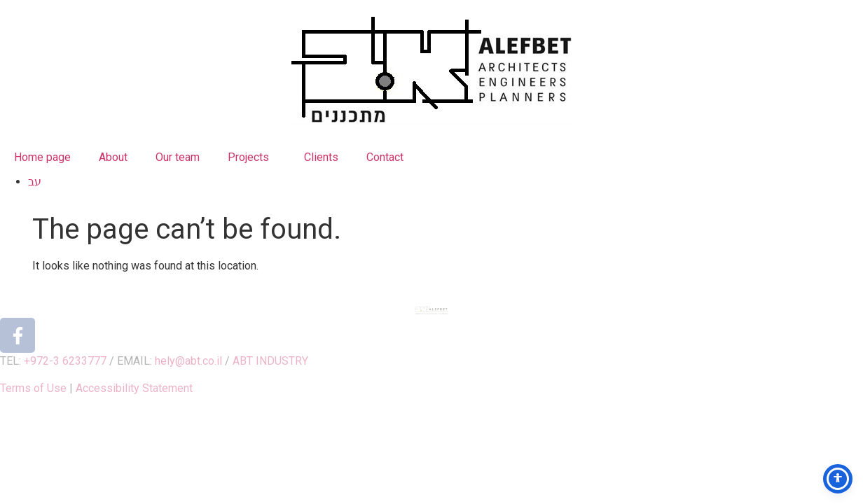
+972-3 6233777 (65, 361)
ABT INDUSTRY (270, 361)
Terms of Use (33, 388)
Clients (321, 157)
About (113, 157)
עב (35, 182)
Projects (252, 157)
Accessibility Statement (134, 388)
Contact (385, 157)
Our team (178, 157)
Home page (42, 157)
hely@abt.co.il (188, 361)
